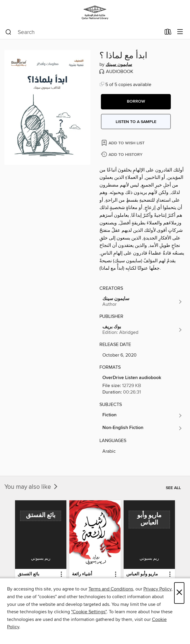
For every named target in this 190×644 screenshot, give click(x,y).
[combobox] (83, 32)
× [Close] (179, 593)
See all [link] (173, 488)
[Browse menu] (180, 32)
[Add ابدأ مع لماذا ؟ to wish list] (123, 143)
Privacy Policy (157, 589)
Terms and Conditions (111, 589)
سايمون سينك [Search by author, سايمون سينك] (119, 65)
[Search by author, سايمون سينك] (142, 302)
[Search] (8, 32)
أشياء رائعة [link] (82, 574)
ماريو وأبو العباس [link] (142, 574)
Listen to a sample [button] (136, 122)
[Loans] (168, 33)
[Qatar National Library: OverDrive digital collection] (95, 13)
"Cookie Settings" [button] (89, 612)
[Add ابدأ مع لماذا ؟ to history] (122, 155)
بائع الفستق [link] (28, 574)
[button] (136, 102)
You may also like (32, 487)
